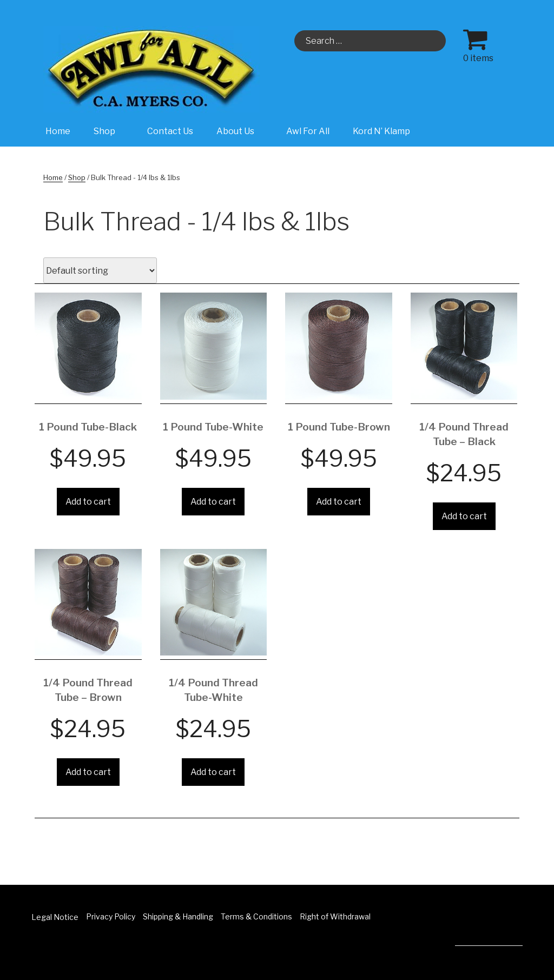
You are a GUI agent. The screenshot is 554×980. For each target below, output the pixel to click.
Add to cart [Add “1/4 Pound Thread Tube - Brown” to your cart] (88, 772)
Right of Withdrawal (335, 916)
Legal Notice (55, 917)
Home (58, 131)
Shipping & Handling (178, 916)
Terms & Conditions (256, 916)
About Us (241, 131)
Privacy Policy (111, 916)
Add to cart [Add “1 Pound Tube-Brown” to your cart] (339, 502)
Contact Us (170, 131)
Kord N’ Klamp (381, 131)
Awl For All (308, 131)
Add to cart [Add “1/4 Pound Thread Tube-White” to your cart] (213, 772)
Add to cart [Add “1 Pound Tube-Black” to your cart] (88, 502)
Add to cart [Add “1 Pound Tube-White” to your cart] (213, 502)
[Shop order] (100, 270)
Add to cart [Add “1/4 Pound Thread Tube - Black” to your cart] (464, 516)
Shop (110, 131)
